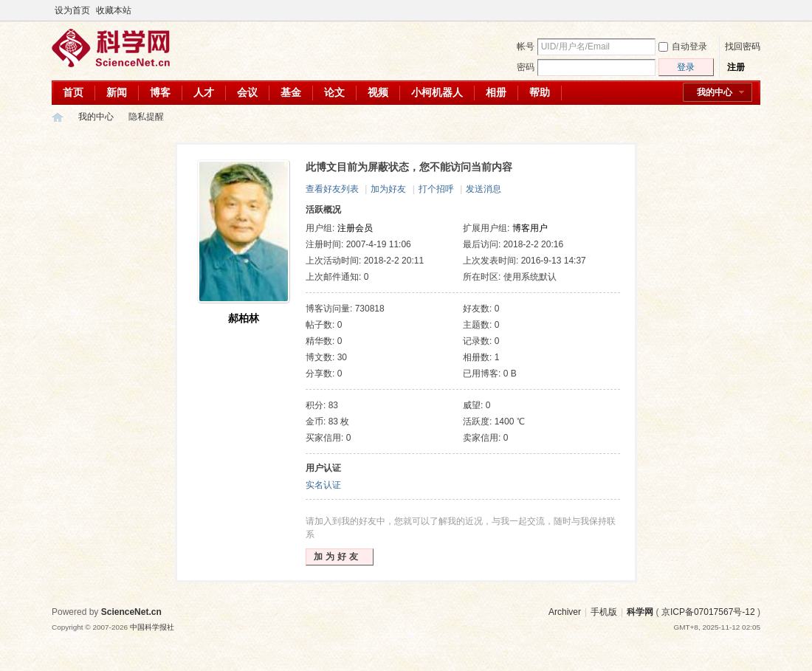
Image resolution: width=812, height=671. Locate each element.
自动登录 (683, 47)
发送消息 (484, 189)
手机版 (604, 612)
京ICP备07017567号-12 (708, 612)
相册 (496, 92)
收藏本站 (114, 10)
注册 (736, 67)
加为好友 (388, 189)
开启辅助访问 (740, 10)
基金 (291, 92)
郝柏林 (244, 318)
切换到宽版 (752, 10)
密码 (526, 67)
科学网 (58, 117)
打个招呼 (436, 189)
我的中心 (715, 92)
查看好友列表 (332, 189)
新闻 (117, 92)
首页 (73, 92)
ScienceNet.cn (131, 612)
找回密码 (743, 47)
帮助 (540, 92)
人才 (204, 92)
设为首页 (72, 10)
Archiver (565, 612)
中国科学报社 (152, 627)
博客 (160, 92)
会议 (247, 92)
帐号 (526, 47)
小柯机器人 (437, 92)
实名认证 (323, 485)
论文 (334, 92)
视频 (378, 92)
